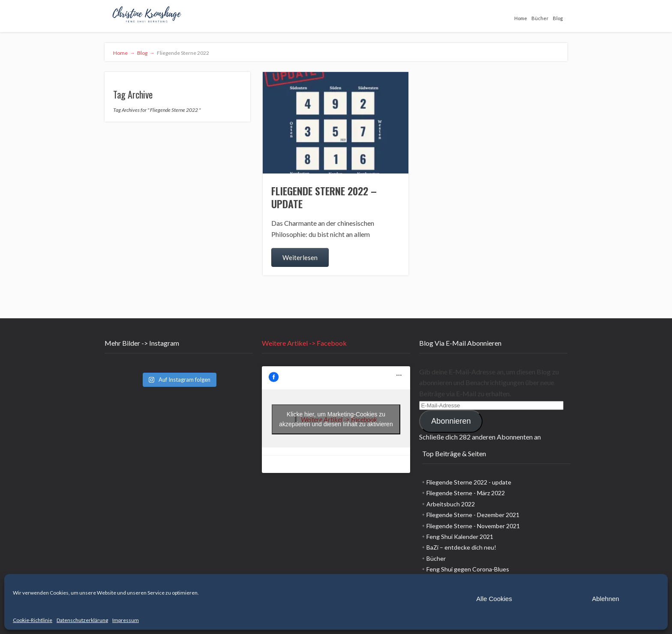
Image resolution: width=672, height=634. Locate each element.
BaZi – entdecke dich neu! (461, 547)
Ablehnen (605, 599)
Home (521, 18)
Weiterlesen (300, 257)
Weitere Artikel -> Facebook (304, 343)
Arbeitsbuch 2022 (451, 504)
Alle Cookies (494, 599)
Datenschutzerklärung (82, 620)
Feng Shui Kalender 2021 (460, 537)
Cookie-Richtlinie (33, 620)
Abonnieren (451, 421)
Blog (558, 18)
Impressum (126, 620)
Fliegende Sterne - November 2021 (473, 526)
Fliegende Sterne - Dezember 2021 (473, 515)
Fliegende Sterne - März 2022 (466, 493)
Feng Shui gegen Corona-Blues (468, 569)
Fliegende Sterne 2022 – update (324, 197)
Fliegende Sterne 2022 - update (469, 482)
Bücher (540, 18)
